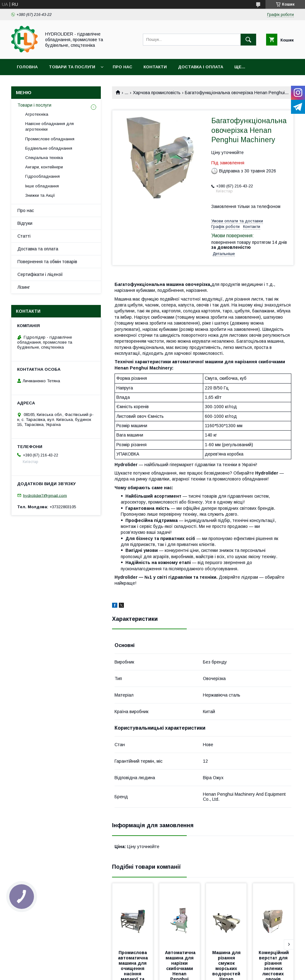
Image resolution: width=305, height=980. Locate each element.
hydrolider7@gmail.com (45, 495)
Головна (27, 67)
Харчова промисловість (157, 93)
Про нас (122, 67)
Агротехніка (37, 114)
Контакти (155, 67)
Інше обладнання (42, 186)
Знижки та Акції (40, 195)
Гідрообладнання (42, 176)
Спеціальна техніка (44, 158)
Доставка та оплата (38, 249)
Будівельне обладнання (49, 148)
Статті (24, 236)
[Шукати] (248, 40)
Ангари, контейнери (44, 167)
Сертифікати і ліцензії (40, 274)
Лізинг (24, 287)
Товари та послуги (72, 67)
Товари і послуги (34, 105)
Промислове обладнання (50, 139)
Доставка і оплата (201, 67)
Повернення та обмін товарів (47, 262)
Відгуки (25, 223)
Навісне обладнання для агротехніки (49, 126)
